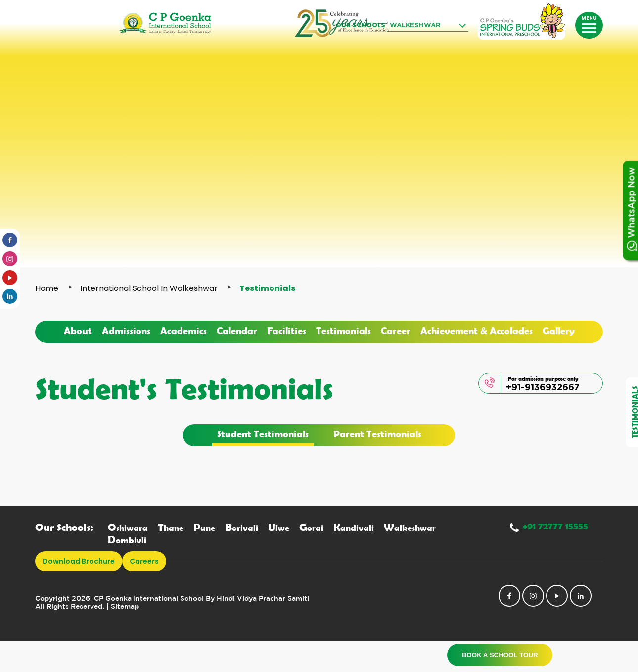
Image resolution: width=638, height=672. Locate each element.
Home (47, 288)
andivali (354, 528)
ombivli (127, 540)
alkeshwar (410, 528)
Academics (183, 330)
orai (311, 528)
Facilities (287, 330)
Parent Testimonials (377, 433)
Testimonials (343, 330)
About (78, 330)
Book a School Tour (499, 655)
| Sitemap (123, 607)
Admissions (126, 330)
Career (396, 330)
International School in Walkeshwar (149, 288)
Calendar (237, 330)
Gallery (559, 330)
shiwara (128, 528)
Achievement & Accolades (477, 330)
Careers (144, 561)
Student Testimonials (263, 433)
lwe (279, 528)
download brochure (79, 561)
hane (171, 528)
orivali (242, 528)
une (204, 528)
